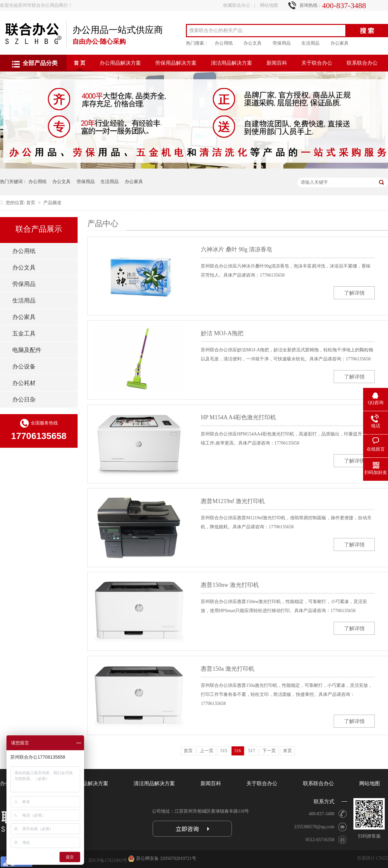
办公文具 (253, 43)
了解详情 (354, 293)
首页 (31, 203)
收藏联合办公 (237, 5)
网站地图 (269, 5)
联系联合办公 (362, 63)
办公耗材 (24, 383)
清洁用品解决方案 (232, 63)
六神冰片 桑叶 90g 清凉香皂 (237, 249)
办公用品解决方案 (120, 63)
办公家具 (339, 43)
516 (238, 751)
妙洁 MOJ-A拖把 (222, 333)
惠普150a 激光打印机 (228, 669)
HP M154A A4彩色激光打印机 (238, 417)
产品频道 (52, 203)
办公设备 (24, 367)
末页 (287, 751)
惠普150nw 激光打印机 (230, 585)
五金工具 (24, 334)
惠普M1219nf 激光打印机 (233, 501)
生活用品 (310, 43)
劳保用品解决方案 (176, 63)
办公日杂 (24, 400)
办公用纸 (224, 43)
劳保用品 (282, 43)
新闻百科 (277, 63)
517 (252, 751)
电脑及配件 (27, 350)
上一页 (207, 751)
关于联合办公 (317, 63)
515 (224, 751)
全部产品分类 (40, 63)
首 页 (80, 63)
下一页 (269, 751)
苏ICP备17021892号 (108, 860)
